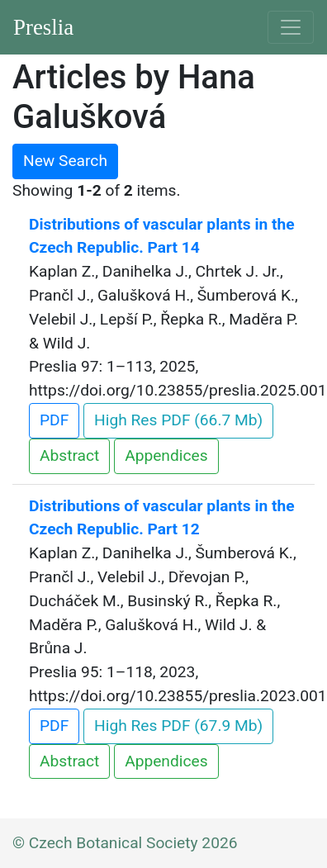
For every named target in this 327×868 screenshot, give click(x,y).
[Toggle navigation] (291, 27)
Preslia (43, 27)
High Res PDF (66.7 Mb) (178, 420)
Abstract (69, 455)
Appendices (166, 455)
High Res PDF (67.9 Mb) (178, 726)
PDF (54, 420)
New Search (65, 161)
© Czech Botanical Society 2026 (125, 843)
